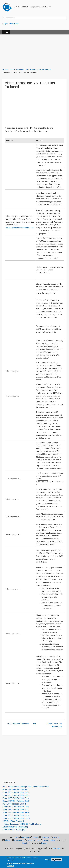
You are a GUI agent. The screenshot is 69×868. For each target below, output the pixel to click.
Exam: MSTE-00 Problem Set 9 (16, 815)
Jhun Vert (56, 848)
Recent (56, 837)
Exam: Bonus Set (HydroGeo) (54, 725)
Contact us (19, 840)
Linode (25, 843)
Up (35, 724)
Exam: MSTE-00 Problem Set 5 (16, 801)
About (8, 840)
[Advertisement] (34, 50)
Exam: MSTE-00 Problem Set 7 (16, 810)
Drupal (44, 843)
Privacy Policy (49, 840)
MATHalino (21, 7)
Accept (47, 860)
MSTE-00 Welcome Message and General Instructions (26, 787)
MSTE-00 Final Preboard (41, 70)
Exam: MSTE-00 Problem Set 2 (16, 792)
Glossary (45, 837)
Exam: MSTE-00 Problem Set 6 (16, 807)
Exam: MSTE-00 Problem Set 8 (16, 812)
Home (5, 70)
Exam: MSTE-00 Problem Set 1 (16, 789)
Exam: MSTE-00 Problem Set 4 (16, 798)
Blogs (35, 837)
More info (10, 866)
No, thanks (56, 860)
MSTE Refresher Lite (19, 70)
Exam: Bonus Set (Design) (14, 830)
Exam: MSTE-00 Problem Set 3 (16, 795)
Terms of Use (33, 840)
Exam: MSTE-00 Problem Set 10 (16, 818)
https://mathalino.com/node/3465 (20, 228)
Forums (25, 837)
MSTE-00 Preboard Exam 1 (14, 804)
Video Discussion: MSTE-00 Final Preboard (23, 824)
